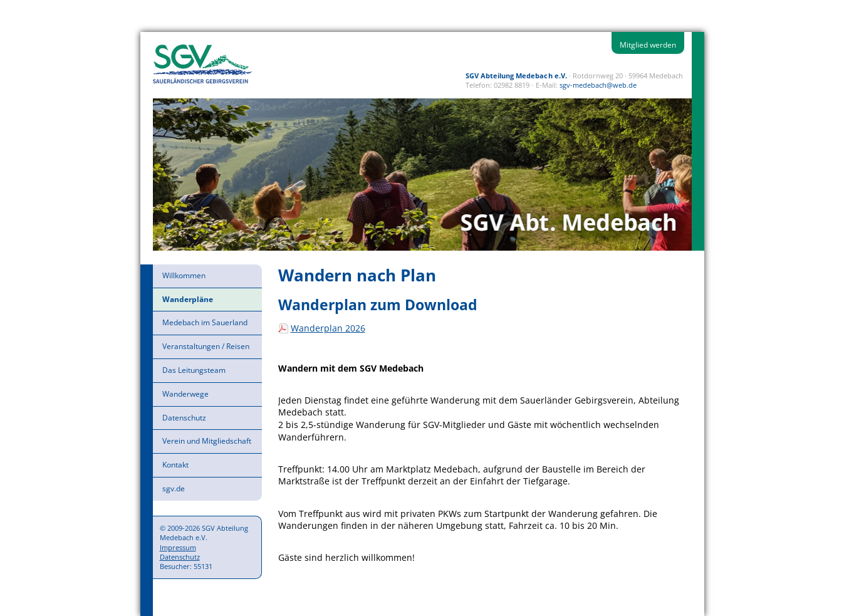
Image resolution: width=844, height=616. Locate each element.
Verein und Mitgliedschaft (207, 441)
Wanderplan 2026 (328, 328)
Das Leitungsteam (194, 370)
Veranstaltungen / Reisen (206, 346)
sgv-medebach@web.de (598, 85)
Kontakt (175, 465)
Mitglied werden (648, 45)
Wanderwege (185, 394)
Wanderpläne (188, 299)
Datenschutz (184, 418)
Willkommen (184, 275)
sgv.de (174, 488)
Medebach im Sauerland (205, 322)
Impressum (178, 547)
